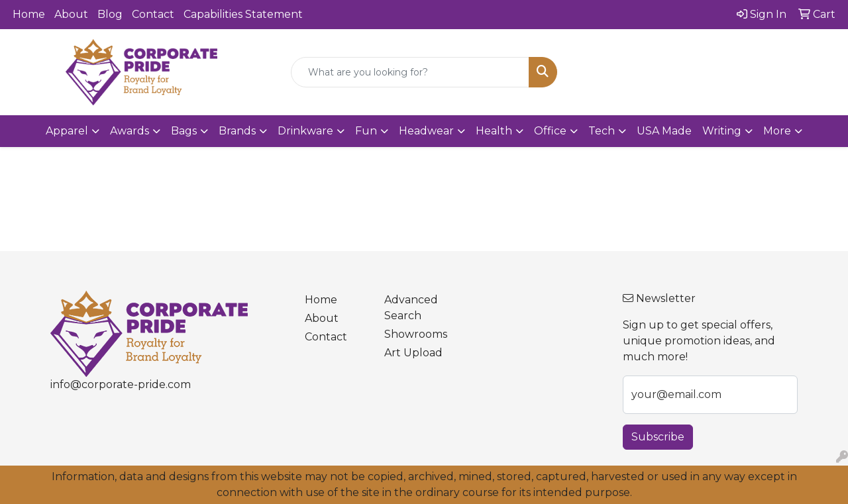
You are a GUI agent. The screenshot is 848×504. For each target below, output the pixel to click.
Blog (110, 14)
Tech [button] (602, 131)
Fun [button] (366, 131)
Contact (153, 14)
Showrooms (416, 334)
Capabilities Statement (243, 14)
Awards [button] (130, 131)
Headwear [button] (426, 131)
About (71, 14)
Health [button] (494, 131)
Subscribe (658, 437)
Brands (237, 131)
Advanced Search (411, 308)
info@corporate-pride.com (121, 384)
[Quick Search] (410, 72)
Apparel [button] (67, 131)
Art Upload (413, 353)
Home (29, 14)
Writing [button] (722, 131)
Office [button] (550, 131)
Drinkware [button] (305, 131)
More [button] (777, 131)
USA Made (664, 131)
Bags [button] (184, 131)
